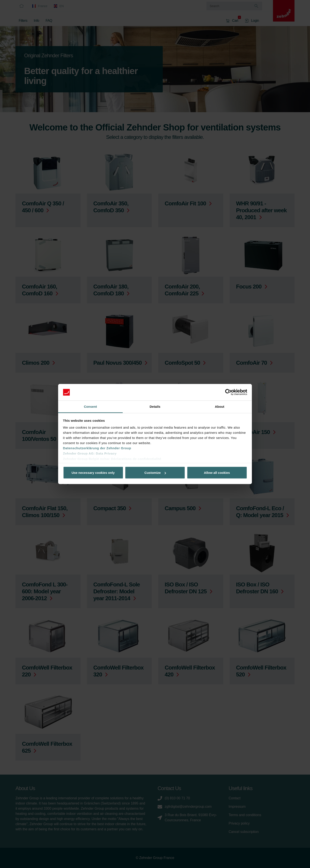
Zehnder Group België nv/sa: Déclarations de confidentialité (112, 459)
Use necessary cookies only (93, 473)
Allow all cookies (217, 473)
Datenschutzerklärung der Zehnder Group (97, 448)
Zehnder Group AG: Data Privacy (90, 453)
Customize (155, 473)
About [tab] (220, 406)
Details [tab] (155, 406)
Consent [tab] (91, 406)
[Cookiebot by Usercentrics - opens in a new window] (228, 392)
